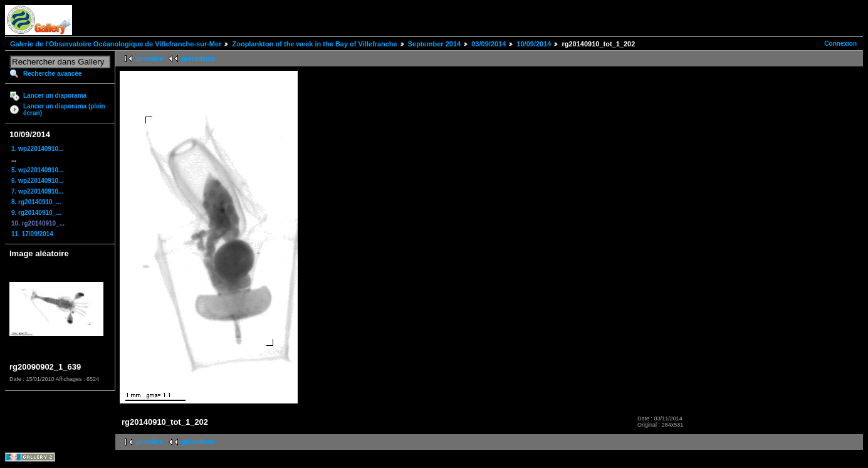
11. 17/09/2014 (32, 234)
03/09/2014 (489, 44)
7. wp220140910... (37, 191)
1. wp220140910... (37, 149)
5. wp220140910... (37, 170)
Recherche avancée (52, 74)
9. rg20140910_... (36, 213)
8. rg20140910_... (36, 202)
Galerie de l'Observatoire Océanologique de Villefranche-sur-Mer (116, 44)
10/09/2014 (534, 44)
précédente (198, 59)
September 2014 (434, 44)
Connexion (840, 44)
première (150, 59)
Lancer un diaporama (55, 96)
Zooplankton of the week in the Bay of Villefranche (314, 44)
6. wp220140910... (37, 181)
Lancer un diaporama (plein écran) (64, 110)
